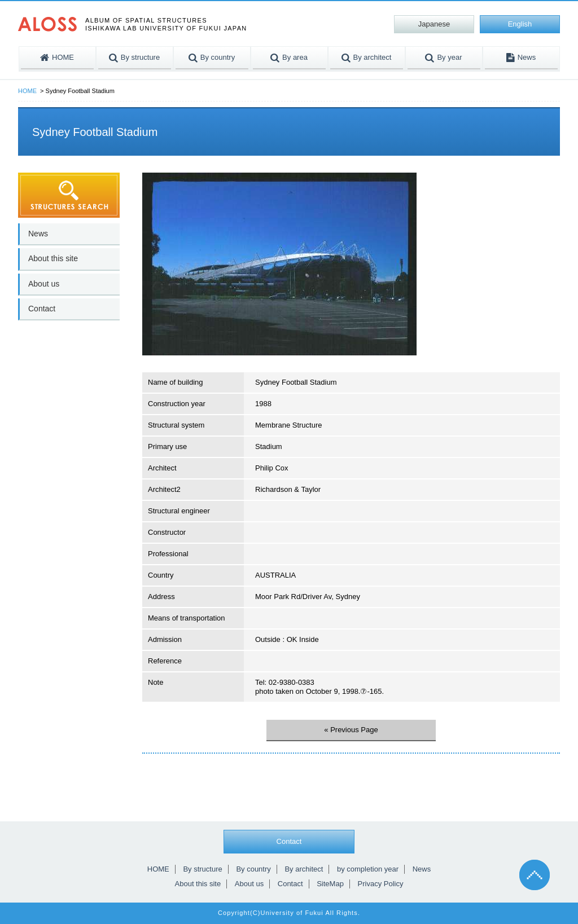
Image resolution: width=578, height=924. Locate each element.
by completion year (368, 869)
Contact (42, 309)
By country (253, 869)
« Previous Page (351, 730)
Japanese (434, 24)
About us (44, 284)
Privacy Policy (381, 884)
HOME (27, 91)
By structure (202, 869)
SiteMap (330, 884)
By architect (304, 869)
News (38, 234)
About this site (53, 258)
